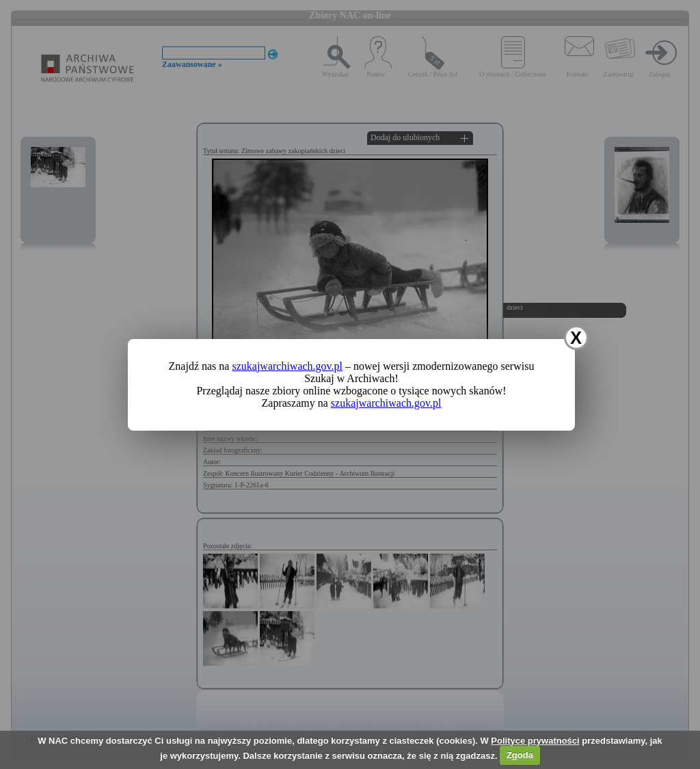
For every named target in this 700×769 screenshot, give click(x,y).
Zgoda (520, 755)
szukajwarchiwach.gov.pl (287, 366)
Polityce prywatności (535, 741)
